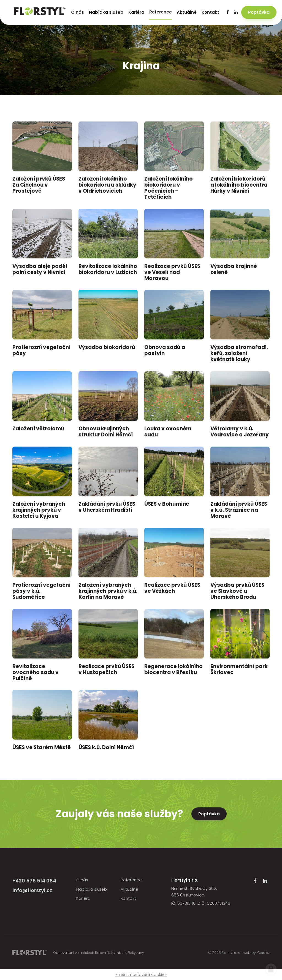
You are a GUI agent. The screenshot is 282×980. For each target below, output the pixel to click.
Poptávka (209, 814)
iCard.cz (263, 953)
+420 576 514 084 (34, 881)
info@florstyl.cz (32, 890)
